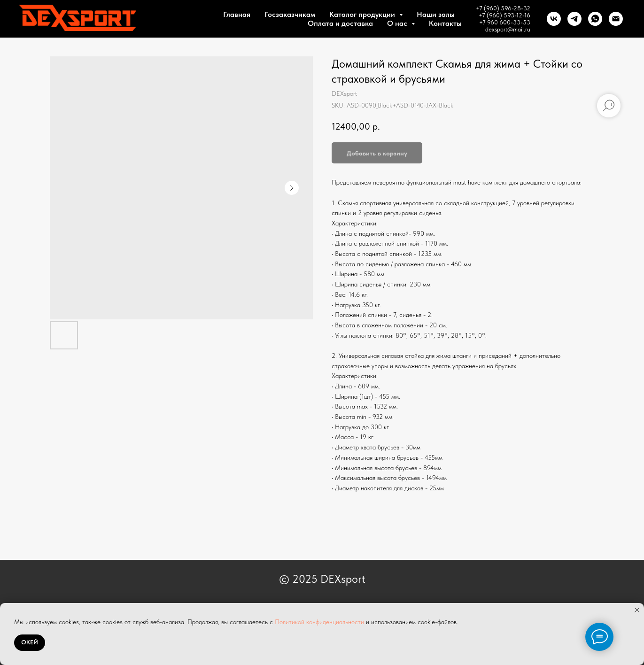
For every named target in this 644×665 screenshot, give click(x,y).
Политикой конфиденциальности (319, 622)
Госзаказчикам (290, 14)
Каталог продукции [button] (363, 14)
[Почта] (616, 19)
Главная (237, 14)
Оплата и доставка (340, 23)
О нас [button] (398, 23)
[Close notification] (637, 610)
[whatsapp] (595, 19)
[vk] (554, 19)
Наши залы (436, 14)
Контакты (445, 23)
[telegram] (574, 19)
